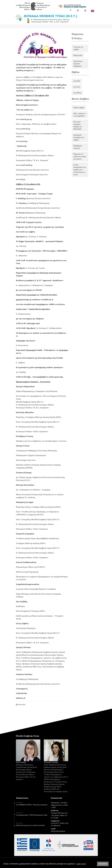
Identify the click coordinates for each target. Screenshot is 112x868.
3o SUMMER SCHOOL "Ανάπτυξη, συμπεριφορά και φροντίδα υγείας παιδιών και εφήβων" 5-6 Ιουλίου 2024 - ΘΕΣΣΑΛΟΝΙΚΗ (32, 806)
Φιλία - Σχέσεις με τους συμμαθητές (79, 115)
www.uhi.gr (21, 179)
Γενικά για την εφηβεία (78, 48)
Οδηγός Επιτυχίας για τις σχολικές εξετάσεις (30, 827)
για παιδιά (77, 81)
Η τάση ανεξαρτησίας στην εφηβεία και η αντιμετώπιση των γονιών (80, 170)
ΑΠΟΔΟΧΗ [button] (103, 864)
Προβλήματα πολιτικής (78, 147)
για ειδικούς (77, 93)
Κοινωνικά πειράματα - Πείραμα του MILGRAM (78, 125)
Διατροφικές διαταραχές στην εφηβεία (79, 137)
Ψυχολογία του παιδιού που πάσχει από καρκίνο (80, 157)
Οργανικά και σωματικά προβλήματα (78, 64)
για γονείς (77, 87)
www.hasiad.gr (22, 141)
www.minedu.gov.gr (24, 119)
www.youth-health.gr (24, 165)
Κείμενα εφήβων (79, 108)
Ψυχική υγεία (78, 55)
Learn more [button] (81, 864)
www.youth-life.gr (23, 129)
